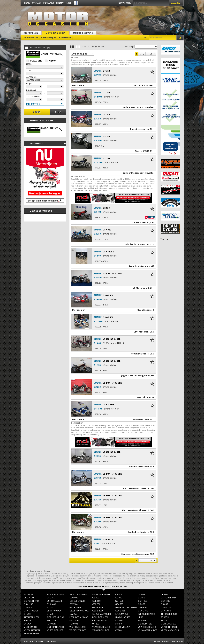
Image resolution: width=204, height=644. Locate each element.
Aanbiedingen (49, 38)
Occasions (34, 61)
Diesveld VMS (142, 151)
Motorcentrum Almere (134, 510)
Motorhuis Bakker (144, 85)
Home (27, 3)
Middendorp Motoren (137, 244)
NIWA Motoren (141, 419)
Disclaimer (49, 3)
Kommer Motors (140, 354)
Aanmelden (176, 3)
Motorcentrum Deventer (136, 488)
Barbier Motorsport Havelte (138, 107)
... (147, 54)
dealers (135, 60)
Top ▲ (164, 239)
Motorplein (31, 33)
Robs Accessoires (140, 129)
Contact (37, 3)
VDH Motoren (141, 332)
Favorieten (65, 38)
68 (151, 54)
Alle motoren (31, 38)
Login (69, 3)
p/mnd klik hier (110, 75)
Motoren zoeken (56, 33)
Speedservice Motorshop (135, 554)
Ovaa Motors (144, 310)
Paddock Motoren (139, 466)
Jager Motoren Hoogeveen (136, 375)
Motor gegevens (83, 33)
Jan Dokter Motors (138, 532)
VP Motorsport (141, 288)
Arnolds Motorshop (139, 266)
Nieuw (50, 61)
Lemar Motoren (141, 222)
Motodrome (144, 397)
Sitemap (60, 3)
